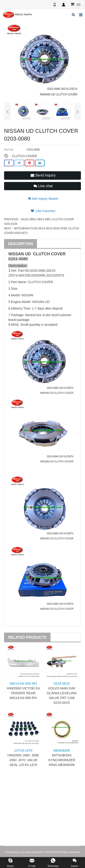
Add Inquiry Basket (43, 199)
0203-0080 (18, 259)
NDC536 (24, 275)
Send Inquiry (43, 175)
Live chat (43, 186)
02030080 (38, 275)
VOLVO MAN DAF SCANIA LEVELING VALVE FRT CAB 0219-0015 (62, 693)
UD (28, 254)
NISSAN (16, 254)
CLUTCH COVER (24, 156)
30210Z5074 (55, 275)
